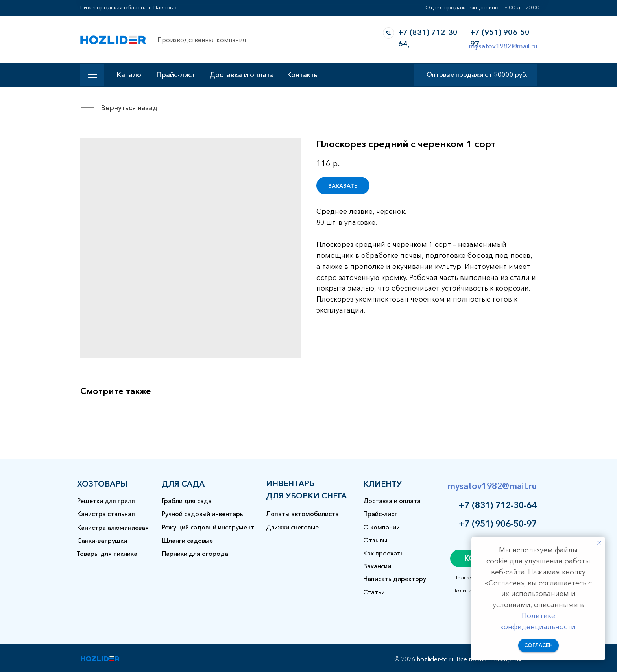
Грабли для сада (187, 501)
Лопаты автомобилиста (302, 514)
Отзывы (375, 540)
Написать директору (395, 579)
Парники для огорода (195, 554)
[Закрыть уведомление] (599, 543)
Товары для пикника (107, 554)
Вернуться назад (129, 108)
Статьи (374, 592)
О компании (381, 527)
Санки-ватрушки (102, 541)
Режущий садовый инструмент (208, 527)
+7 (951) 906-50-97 (498, 524)
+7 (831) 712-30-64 (498, 505)
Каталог (130, 75)
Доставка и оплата (242, 75)
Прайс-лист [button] (176, 75)
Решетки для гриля (106, 501)
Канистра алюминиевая (113, 528)
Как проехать (383, 553)
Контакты (303, 75)
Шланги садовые (187, 541)
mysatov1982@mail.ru (503, 46)
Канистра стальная (106, 514)
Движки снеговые (292, 527)
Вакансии (377, 566)
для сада (183, 484)
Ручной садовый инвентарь (202, 514)
